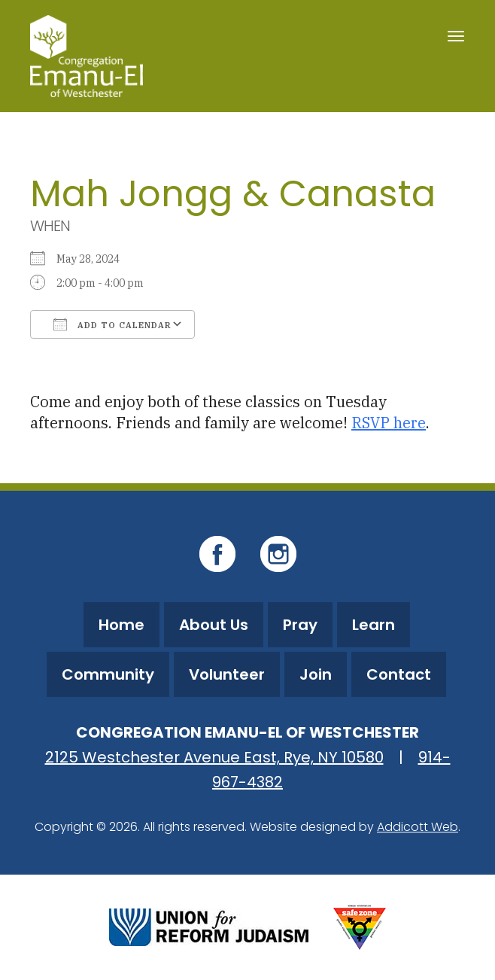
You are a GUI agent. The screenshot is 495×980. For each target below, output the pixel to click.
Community (108, 674)
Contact (399, 674)
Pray (300, 625)
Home (121, 625)
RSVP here (389, 423)
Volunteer (227, 674)
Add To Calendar (112, 324)
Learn (374, 625)
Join (316, 674)
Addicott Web (418, 827)
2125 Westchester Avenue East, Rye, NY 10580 (214, 757)
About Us (214, 625)
